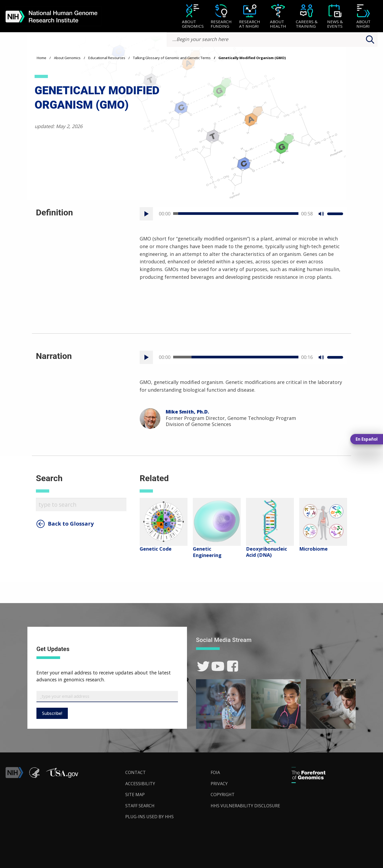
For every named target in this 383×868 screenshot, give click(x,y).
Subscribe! (52, 713)
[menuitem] (193, 16)
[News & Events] (335, 17)
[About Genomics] (193, 17)
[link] (203, 666)
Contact (136, 772)
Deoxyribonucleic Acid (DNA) (267, 552)
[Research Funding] (221, 17)
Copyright (223, 795)
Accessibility (140, 784)
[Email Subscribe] (107, 697)
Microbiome (313, 549)
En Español (367, 439)
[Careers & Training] (307, 17)
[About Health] (278, 17)
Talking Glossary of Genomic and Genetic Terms (172, 58)
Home (41, 58)
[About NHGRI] (363, 17)
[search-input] (272, 40)
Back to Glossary (71, 524)
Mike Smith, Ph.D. (187, 412)
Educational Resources (107, 58)
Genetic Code (156, 549)
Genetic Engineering (207, 552)
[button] (62, 776)
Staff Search (140, 806)
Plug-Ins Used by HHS (149, 817)
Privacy (219, 784)
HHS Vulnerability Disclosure (245, 806)
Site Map (135, 795)
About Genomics (67, 58)
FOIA (215, 772)
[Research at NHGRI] (250, 17)
